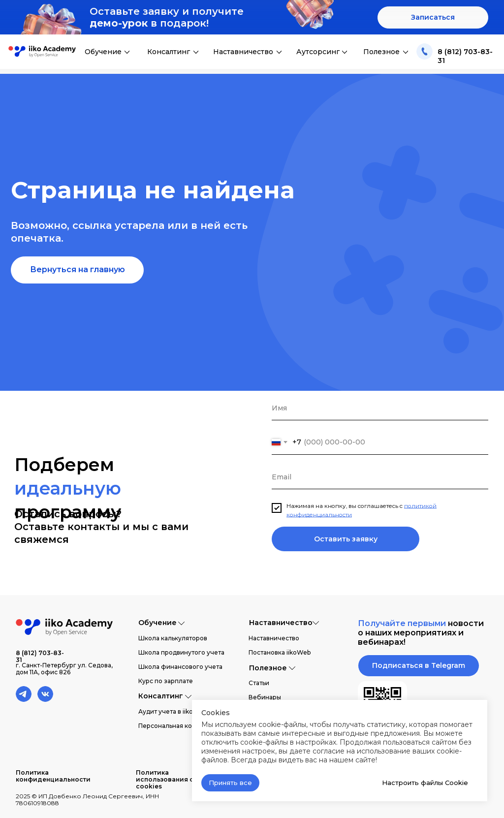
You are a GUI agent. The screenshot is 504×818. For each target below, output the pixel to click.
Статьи (259, 683)
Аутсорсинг (318, 52)
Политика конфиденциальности (53, 776)
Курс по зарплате (166, 681)
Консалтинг (169, 52)
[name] (380, 408)
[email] (380, 477)
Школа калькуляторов (173, 638)
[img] (425, 51)
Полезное (381, 52)
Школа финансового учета (180, 667)
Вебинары (265, 697)
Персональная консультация (183, 726)
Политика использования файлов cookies (176, 779)
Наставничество (243, 52)
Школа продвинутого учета (181, 652)
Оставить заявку (346, 539)
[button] (433, 17)
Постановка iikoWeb (280, 652)
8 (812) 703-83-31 (40, 656)
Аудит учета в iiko (166, 711)
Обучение (103, 52)
